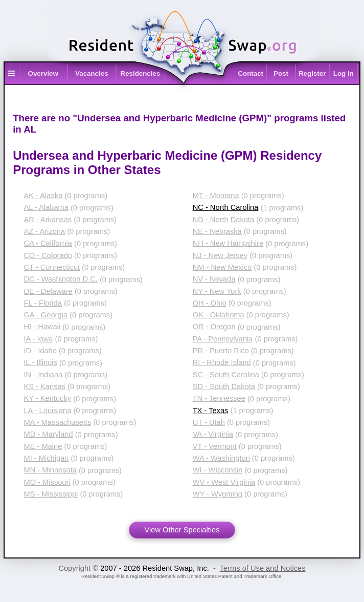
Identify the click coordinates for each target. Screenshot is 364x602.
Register (312, 73)
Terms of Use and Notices (263, 568)
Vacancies (92, 73)
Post (281, 73)
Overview (43, 73)
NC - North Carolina (226, 207)
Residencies (141, 73)
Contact (251, 73)
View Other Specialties (182, 530)
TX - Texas (211, 411)
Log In (344, 73)
